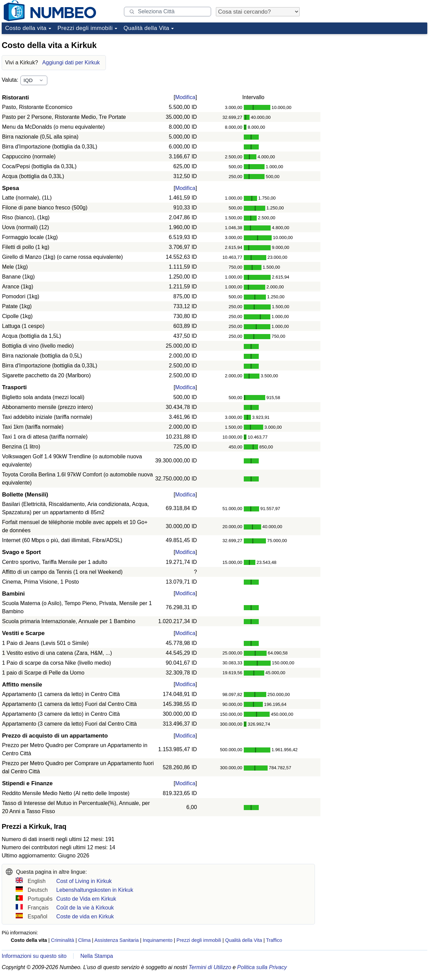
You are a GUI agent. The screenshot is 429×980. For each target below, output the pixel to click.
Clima (84, 940)
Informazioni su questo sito (34, 956)
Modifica (185, 97)
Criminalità (63, 940)
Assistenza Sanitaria (116, 940)
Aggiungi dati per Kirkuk (71, 62)
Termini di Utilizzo (210, 967)
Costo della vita (26, 28)
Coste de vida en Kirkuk (85, 916)
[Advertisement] (376, 80)
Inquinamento (157, 940)
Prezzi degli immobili (85, 28)
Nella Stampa (97, 956)
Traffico (274, 940)
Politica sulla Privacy (262, 967)
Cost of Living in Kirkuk (84, 881)
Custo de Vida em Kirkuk (86, 899)
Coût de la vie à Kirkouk (85, 908)
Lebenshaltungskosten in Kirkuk (95, 890)
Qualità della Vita (146, 28)
